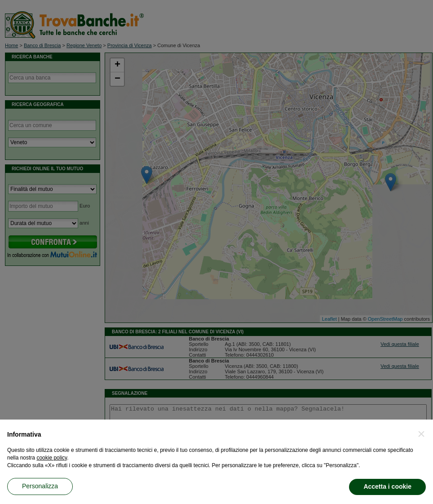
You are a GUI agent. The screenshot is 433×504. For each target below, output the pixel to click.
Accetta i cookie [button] (387, 486)
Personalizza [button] (40, 486)
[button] (421, 434)
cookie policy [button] (52, 458)
